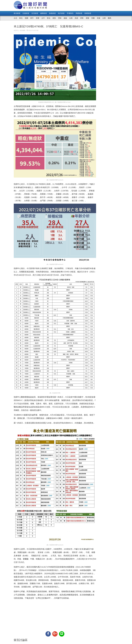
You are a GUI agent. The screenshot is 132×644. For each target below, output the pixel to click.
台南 (71, 18)
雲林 (60, 18)
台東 (104, 18)
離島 (110, 18)
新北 (21, 18)
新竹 (32, 18)
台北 (15, 18)
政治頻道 (17, 13)
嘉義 (65, 18)
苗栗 (38, 18)
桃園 (26, 18)
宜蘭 (93, 18)
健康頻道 (44, 13)
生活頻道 (35, 13)
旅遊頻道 (52, 13)
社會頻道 (26, 13)
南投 (54, 18)
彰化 (49, 18)
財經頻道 (88, 13)
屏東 (82, 18)
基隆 (87, 18)
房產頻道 (79, 13)
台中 (43, 18)
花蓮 (99, 18)
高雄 (76, 18)
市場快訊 (70, 13)
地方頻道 (61, 13)
